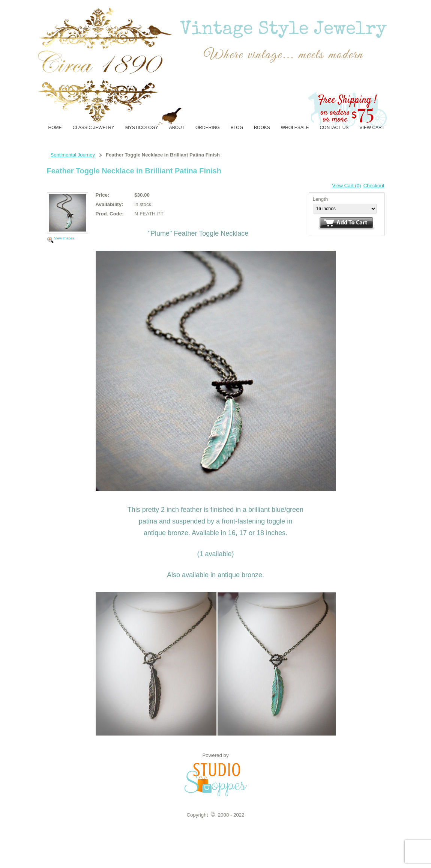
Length (321, 199)
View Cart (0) (346, 186)
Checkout (374, 186)
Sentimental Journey (73, 155)
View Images (64, 238)
